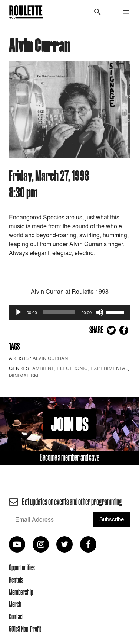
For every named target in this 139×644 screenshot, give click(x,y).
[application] (69, 312)
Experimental (109, 368)
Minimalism (24, 376)
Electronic (72, 368)
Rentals (16, 580)
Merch (15, 604)
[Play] (19, 312)
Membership (21, 592)
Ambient (43, 368)
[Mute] (100, 312)
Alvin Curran (50, 358)
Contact (16, 616)
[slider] (59, 312)
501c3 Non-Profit (25, 629)
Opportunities (22, 567)
